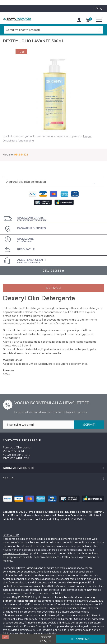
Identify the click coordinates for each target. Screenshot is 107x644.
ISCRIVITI (89, 425)
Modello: (8, 155)
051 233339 (53, 271)
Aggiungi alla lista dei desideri (26, 182)
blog (99, 8)
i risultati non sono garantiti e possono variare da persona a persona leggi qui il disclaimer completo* (51, 550)
